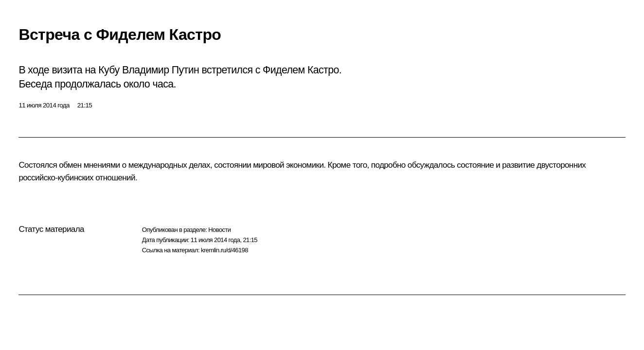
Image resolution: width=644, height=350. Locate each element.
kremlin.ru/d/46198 (224, 250)
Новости (219, 230)
